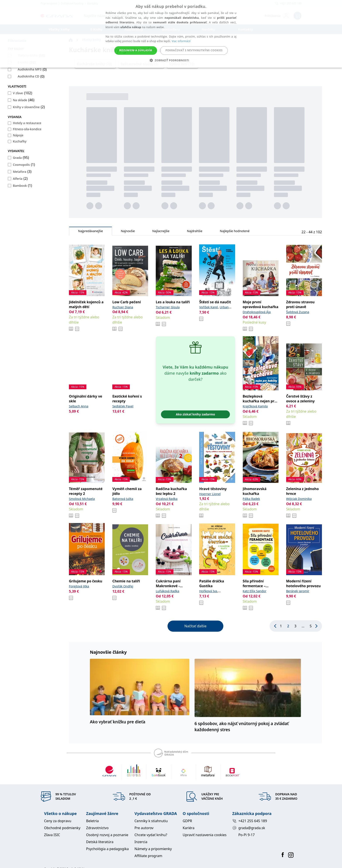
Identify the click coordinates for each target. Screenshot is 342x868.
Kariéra (188, 828)
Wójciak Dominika (299, 499)
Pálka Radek (251, 499)
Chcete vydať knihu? (151, 835)
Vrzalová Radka (167, 499)
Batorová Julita (123, 499)
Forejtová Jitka (79, 586)
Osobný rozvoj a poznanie (107, 835)
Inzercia (141, 842)
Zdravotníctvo (97, 828)
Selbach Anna (79, 406)
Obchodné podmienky (62, 828)
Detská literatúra (100, 842)
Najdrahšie (195, 232)
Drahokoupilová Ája (257, 312)
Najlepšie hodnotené (235, 232)
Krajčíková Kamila (255, 406)
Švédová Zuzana (298, 312)
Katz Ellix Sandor (255, 591)
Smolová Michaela (82, 499)
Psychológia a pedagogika (108, 849)
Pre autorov (144, 828)
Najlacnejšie (161, 232)
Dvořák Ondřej (123, 586)
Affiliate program (148, 856)
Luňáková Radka (167, 591)
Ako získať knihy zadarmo (195, 414)
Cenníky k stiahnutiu (151, 821)
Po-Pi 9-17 (247, 835)
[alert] (171, 34)
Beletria (92, 821)
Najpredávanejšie (91, 232)
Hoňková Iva (208, 591)
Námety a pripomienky (153, 849)
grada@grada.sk (249, 828)
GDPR (187, 821)
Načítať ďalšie (195, 626)
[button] (171, 60)
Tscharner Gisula (168, 307)
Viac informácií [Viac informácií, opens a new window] (181, 41)
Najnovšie (128, 232)
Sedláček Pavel (123, 406)
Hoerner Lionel (210, 494)
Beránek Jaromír (298, 591)
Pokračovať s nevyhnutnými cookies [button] (194, 50)
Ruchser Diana (123, 307)
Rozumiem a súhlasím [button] (136, 50)
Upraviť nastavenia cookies (204, 835)
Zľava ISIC (52, 835)
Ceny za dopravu (58, 821)
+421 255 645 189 (250, 821)
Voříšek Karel (208, 307)
